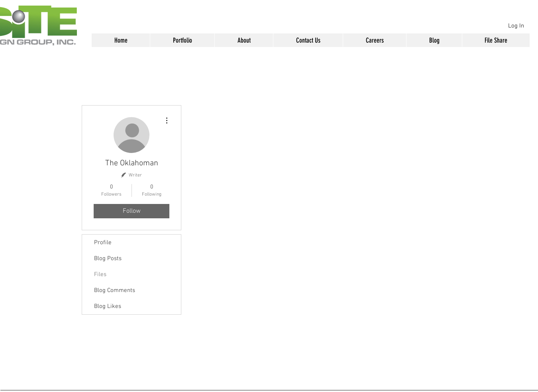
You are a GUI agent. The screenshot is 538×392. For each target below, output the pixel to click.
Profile (103, 243)
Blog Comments (115, 290)
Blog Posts (108, 259)
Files (100, 274)
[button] (182, 40)
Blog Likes (108, 306)
